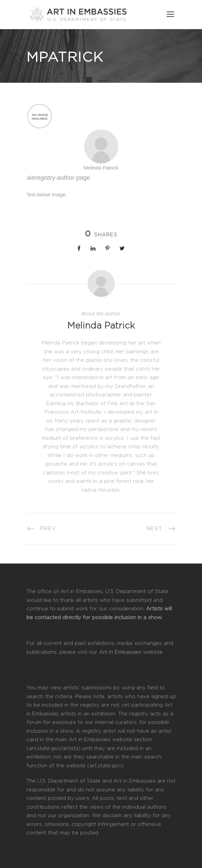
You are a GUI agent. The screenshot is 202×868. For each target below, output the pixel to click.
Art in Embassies (120, 652)
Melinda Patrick (101, 326)
